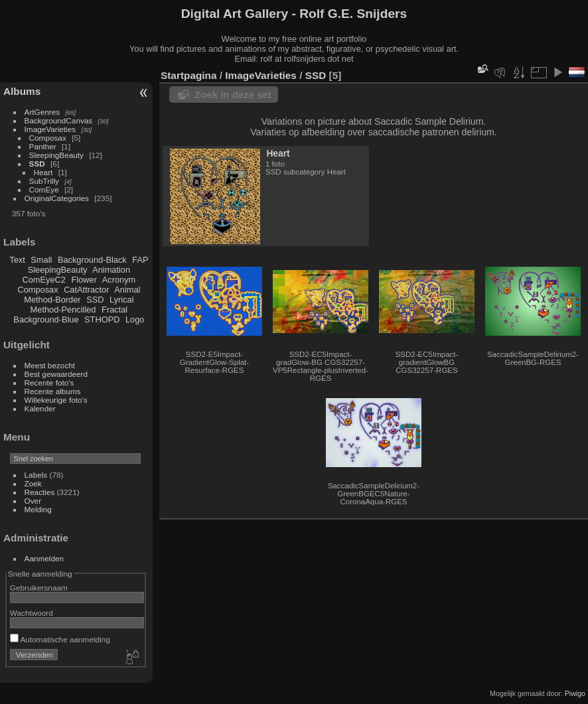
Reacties (40, 492)
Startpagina (189, 75)
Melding (38, 509)
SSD (37, 164)
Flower (84, 280)
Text (17, 260)
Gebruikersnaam (39, 588)
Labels (36, 475)
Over (33, 501)
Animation (111, 270)
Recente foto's (49, 383)
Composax (48, 138)
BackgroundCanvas (59, 120)
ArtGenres (42, 112)
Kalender (40, 408)
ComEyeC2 (44, 280)
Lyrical (122, 300)
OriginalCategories (57, 198)
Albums (22, 91)
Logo (135, 319)
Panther (43, 146)
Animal (127, 290)
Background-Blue (46, 319)
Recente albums (53, 391)
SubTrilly (44, 181)
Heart (43, 172)
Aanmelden (44, 558)
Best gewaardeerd (56, 374)
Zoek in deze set (233, 95)
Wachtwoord (32, 613)
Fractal (114, 310)
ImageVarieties (50, 129)
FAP (140, 260)
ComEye (44, 189)
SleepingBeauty (56, 155)
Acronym (119, 280)
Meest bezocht (50, 365)
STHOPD (102, 319)
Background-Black (92, 260)
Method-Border (52, 300)
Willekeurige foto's (56, 400)
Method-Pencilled (63, 310)
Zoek (33, 483)
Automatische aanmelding (60, 639)
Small (41, 260)
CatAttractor (86, 290)
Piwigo (575, 693)
